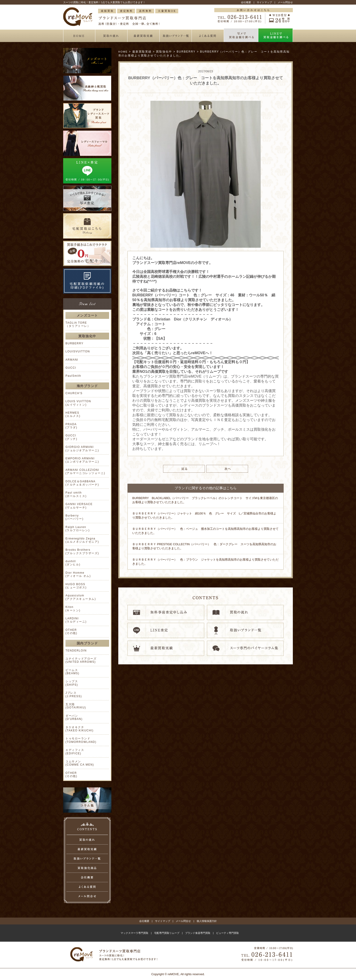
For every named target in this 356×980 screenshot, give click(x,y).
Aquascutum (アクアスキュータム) (81, 597)
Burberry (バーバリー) (75, 517)
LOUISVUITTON (78, 351)
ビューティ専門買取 (227, 933)
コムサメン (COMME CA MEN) (80, 763)
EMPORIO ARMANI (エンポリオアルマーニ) (82, 460)
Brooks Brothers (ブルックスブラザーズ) (82, 551)
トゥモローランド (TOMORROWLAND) (81, 740)
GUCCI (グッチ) (71, 437)
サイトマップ (264, 2)
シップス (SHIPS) (72, 683)
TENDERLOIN (76, 651)
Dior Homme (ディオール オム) (78, 574)
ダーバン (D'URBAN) (74, 717)
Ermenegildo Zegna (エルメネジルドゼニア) (82, 540)
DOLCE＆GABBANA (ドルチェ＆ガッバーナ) (82, 483)
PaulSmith (73, 376)
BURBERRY (74, 343)
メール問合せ (285, 2)
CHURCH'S (74, 393)
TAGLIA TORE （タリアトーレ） (78, 324)
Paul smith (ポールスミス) (76, 494)
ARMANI (72, 360)
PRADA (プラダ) (71, 426)
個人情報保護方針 (207, 921)
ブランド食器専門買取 (198, 933)
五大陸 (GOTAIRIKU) (76, 706)
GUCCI (71, 368)
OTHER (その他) (71, 632)
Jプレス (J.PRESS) (74, 694)
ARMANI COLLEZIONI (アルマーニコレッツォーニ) (85, 472)
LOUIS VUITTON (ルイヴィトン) (78, 403)
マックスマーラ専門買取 (134, 933)
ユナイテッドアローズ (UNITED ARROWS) (81, 660)
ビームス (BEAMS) (72, 672)
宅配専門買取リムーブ (167, 933)
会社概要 (246, 2)
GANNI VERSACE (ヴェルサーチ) (79, 506)
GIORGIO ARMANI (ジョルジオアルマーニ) (82, 449)
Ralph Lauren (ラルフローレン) (78, 529)
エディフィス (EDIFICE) (75, 752)
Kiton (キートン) (73, 609)
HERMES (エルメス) (73, 414)
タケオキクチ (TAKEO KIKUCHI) (79, 729)
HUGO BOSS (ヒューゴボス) (76, 586)
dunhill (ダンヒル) (73, 563)
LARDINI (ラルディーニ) (76, 620)
